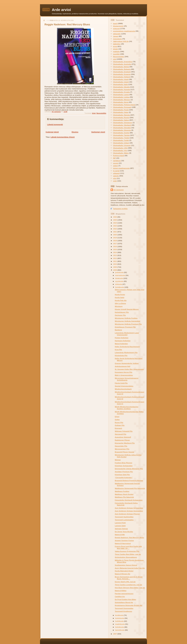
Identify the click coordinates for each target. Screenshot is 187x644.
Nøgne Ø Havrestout (123, 543)
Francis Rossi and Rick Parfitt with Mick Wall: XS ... (128, 547)
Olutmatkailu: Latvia (121, 95)
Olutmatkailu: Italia (120, 84)
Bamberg (118, 330)
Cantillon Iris (120, 596)
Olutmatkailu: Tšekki (121, 138)
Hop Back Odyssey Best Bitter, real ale (130, 588)
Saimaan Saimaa (121, 529)
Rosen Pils (119, 422)
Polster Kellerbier (122, 338)
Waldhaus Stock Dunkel (124, 494)
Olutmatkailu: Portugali (122, 107)
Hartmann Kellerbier (123, 341)
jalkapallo (117, 34)
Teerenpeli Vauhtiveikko (124, 517)
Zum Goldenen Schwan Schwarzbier (129, 508)
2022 (115, 229)
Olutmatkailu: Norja (121, 102)
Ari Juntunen (119, 190)
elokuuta (119, 284)
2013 (115, 255)
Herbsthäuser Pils (122, 312)
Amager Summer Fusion (124, 540)
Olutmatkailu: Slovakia (122, 128)
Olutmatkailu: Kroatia (121, 92)
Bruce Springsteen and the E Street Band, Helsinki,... (129, 578)
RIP (114, 158)
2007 (115, 634)
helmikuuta (120, 627)
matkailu (116, 51)
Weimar (118, 460)
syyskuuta (119, 281)
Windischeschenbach (123, 389)
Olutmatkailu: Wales (121, 153)
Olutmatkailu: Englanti (122, 72)
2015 (115, 249)
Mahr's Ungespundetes (124, 375)
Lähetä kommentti (55, 125)
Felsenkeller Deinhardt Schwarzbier (129, 500)
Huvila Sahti (119, 297)
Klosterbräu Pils (121, 355)
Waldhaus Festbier (122, 491)
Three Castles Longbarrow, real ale (128, 585)
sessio (116, 163)
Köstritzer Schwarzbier (124, 466)
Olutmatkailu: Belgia (121, 67)
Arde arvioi (61, 10)
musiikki (116, 54)
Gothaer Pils (120, 425)
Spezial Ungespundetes (124, 386)
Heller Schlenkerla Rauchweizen (127, 347)
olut (115, 59)
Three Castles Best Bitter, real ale (128, 554)
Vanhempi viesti (98, 132)
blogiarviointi (118, 26)
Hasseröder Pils (121, 446)
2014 (115, 252)
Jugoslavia (117, 39)
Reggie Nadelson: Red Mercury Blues (129, 537)
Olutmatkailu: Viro (120, 150)
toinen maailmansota (121, 168)
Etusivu (75, 132)
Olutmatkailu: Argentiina (123, 62)
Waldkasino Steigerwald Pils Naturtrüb (130, 488)
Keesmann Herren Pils (123, 372)
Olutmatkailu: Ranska (122, 115)
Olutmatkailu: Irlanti (121, 79)
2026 (115, 217)
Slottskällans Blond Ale (124, 602)
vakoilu (116, 176)
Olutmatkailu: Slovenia (122, 130)
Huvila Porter (120, 294)
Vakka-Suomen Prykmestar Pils (127, 551)
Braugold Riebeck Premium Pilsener (129, 480)
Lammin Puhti (120, 523)
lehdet (115, 49)
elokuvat (116, 29)
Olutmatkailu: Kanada (122, 89)
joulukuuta (120, 272)
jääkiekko (117, 44)
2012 (115, 258)
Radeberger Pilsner (122, 440)
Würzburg (119, 306)
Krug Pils (118, 350)
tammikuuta (120, 630)
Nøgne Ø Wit (120, 535)
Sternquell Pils (120, 434)
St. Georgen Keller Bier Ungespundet (129, 369)
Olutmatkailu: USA (120, 148)
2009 (115, 267)
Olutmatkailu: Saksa (121, 120)
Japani (116, 36)
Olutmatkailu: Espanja (122, 74)
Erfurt (117, 417)
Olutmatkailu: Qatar (121, 112)
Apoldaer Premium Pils (124, 472)
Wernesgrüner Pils (122, 449)
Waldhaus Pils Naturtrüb (124, 497)
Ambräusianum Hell (123, 366)
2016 (115, 246)
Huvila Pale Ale (121, 300)
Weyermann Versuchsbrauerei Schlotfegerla (127, 379)
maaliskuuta (120, 624)
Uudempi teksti (52, 132)
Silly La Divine (120, 303)
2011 (115, 261)
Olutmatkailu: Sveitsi (121, 133)
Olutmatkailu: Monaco (122, 100)
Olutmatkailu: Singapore (123, 123)
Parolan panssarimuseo (124, 594)
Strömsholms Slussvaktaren (126, 557)
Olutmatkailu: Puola (121, 110)
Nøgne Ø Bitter (121, 591)
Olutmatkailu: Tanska (121, 135)
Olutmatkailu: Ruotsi (121, 117)
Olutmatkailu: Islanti (121, 82)
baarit (115, 23)
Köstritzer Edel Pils (122, 475)
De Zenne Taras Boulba (124, 532)
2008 (115, 270)
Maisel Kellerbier (121, 344)
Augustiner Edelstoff (123, 437)
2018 (115, 241)
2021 (115, 232)
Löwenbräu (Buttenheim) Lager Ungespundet (127, 334)
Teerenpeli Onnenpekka (124, 608)
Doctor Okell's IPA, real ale (125, 582)
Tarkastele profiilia (120, 209)
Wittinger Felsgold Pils (124, 431)
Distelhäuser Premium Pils (125, 327)
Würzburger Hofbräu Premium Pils (128, 324)
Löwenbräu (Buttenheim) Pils (126, 352)
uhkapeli (116, 173)
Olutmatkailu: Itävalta (121, 87)
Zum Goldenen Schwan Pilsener (127, 514)
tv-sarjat (116, 171)
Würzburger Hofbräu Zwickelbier (128, 321)
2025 (115, 220)
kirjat (94, 113)
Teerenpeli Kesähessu (123, 611)
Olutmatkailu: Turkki (121, 140)
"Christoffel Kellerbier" (124, 478)
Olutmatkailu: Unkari (121, 143)
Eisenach (118, 428)
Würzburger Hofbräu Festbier (126, 318)
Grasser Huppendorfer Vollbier (127, 363)
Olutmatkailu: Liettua (121, 97)
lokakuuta (119, 278)
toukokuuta (120, 618)
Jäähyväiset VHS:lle (121, 41)
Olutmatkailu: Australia (122, 64)
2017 (115, 244)
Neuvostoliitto (101, 113)
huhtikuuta (120, 621)
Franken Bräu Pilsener (123, 463)
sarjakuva (117, 161)
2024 (115, 223)
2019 (115, 238)
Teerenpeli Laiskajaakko (124, 520)
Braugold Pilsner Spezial (124, 452)
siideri (115, 166)
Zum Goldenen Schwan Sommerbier (129, 511)
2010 (115, 264)
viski (115, 181)
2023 (115, 226)
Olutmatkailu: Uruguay (122, 145)
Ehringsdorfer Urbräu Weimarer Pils (129, 469)
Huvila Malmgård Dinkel (124, 571)
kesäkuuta (119, 615)
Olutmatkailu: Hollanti (122, 77)
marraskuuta (120, 275)
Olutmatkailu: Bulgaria (122, 69)
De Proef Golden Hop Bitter (125, 599)
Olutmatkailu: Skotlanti (122, 125)
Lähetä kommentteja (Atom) (63, 137)
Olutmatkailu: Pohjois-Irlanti (124, 105)
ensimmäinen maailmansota (124, 31)
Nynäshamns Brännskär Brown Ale (128, 605)
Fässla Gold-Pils (121, 383)
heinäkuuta (120, 287)
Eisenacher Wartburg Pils (125, 443)
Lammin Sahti (120, 526)
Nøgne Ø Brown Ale (122, 574)
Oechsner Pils (120, 315)
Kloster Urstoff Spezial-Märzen (127, 309)
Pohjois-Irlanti (119, 156)
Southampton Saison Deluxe (126, 565)
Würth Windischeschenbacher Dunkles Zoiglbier (127, 408)
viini (115, 178)
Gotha (117, 420)
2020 (115, 235)
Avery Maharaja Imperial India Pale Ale (130, 568)
